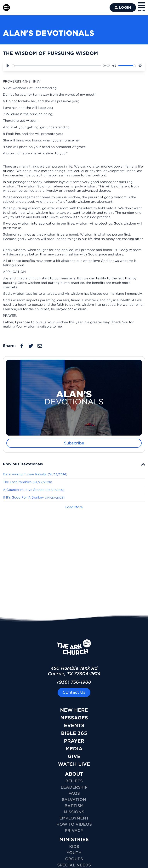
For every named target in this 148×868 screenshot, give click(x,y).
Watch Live (74, 764)
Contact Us (74, 692)
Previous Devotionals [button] (23, 464)
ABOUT (74, 774)
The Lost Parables (27, 482)
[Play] (8, 66)
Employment (74, 818)
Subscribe (74, 443)
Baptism (74, 806)
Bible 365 (74, 733)
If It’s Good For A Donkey (34, 497)
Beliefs (74, 781)
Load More (74, 507)
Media (74, 749)
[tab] (74, 464)
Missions (74, 812)
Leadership (74, 787)
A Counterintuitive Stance (34, 490)
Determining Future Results (35, 474)
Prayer (74, 741)
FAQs (74, 793)
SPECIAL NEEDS (74, 865)
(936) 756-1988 (74, 682)
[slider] (57, 66)
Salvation (74, 800)
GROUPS (74, 859)
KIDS (74, 847)
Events (74, 725)
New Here (74, 710)
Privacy (74, 831)
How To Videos (74, 824)
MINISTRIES (74, 839)
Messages (74, 718)
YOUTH (74, 853)
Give (74, 756)
